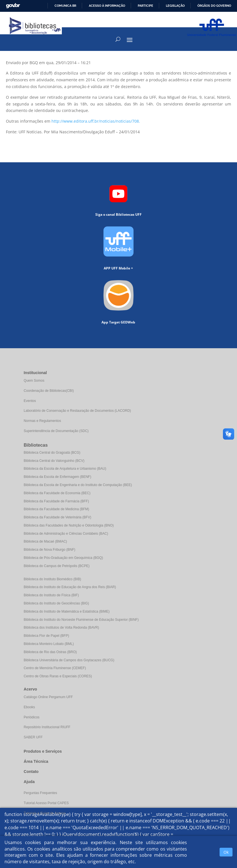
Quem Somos (34, 381)
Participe (145, 6)
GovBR (13, 6)
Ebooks (29, 707)
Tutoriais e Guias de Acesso (45, 813)
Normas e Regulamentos (42, 421)
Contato (31, 772)
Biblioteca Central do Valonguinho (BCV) (54, 461)
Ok (226, 852)
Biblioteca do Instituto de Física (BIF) (51, 595)
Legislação (175, 6)
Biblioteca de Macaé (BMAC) (45, 541)
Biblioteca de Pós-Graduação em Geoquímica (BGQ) (63, 558)
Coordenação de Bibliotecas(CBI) (49, 391)
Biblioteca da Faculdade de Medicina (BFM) (56, 509)
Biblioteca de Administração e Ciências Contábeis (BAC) (66, 534)
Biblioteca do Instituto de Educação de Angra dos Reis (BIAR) (70, 587)
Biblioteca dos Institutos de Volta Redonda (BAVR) (61, 628)
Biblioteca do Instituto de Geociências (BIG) (56, 603)
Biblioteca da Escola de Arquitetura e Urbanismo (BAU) (65, 469)
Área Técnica (36, 761)
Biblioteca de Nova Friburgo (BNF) (49, 550)
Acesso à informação (107, 6)
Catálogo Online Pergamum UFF (48, 697)
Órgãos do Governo (214, 6)
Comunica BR (65, 6)
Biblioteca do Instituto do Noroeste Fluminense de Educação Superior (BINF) (81, 620)
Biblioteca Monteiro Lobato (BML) (49, 644)
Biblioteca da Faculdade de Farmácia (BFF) (56, 501)
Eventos (30, 401)
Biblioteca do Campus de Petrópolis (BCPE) (57, 566)
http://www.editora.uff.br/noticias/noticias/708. (96, 121)
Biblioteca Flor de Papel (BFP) (46, 636)
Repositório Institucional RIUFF (47, 727)
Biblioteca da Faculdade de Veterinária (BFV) (57, 517)
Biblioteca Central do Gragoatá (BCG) (52, 453)
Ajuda (29, 782)
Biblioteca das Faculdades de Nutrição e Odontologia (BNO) (69, 525)
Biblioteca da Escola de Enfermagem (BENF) (57, 477)
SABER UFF (33, 737)
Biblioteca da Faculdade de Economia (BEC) (57, 493)
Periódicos (31, 717)
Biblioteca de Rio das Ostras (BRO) (50, 652)
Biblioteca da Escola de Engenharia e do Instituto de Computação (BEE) (78, 485)
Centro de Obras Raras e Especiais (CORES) (58, 676)
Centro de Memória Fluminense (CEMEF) (55, 668)
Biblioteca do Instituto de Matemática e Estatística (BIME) (66, 611)
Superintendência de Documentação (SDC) (56, 431)
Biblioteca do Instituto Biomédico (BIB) (52, 579)
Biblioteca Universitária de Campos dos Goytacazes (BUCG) (69, 660)
